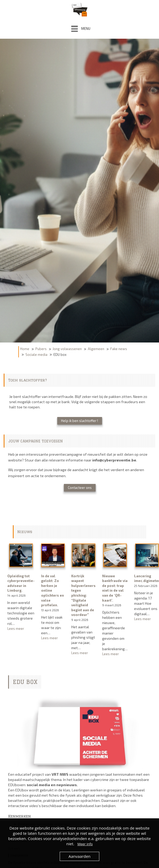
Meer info (85, 844)
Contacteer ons (80, 488)
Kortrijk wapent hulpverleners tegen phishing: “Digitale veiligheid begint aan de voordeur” (83, 595)
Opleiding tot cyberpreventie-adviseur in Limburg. (21, 583)
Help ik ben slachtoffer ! (79, 421)
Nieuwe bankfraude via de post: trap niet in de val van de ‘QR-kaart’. (115, 588)
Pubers (41, 349)
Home (25, 349)
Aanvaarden (79, 856)
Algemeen (96, 349)
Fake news (119, 349)
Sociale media (36, 355)
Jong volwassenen (67, 349)
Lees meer (21, 629)
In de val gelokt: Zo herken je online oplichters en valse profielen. (53, 590)
